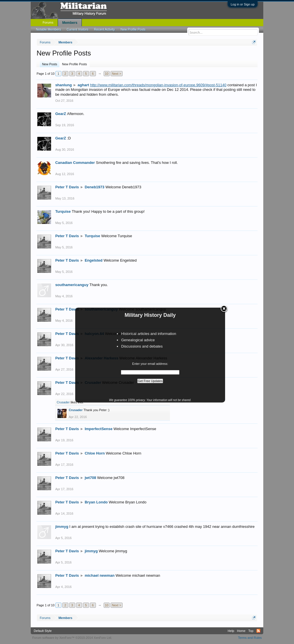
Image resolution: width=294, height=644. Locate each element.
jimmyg (62, 527)
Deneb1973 (95, 187)
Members (70, 23)
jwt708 (90, 478)
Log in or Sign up (242, 4)
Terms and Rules (250, 638)
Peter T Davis (67, 187)
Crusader (63, 402)
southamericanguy (72, 285)
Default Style (42, 631)
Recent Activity (105, 29)
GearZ (61, 114)
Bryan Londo (96, 502)
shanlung (63, 85)
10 (107, 74)
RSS (258, 631)
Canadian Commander (75, 163)
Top (251, 631)
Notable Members (48, 29)
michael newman (100, 575)
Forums (48, 22)
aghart (83, 85)
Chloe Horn (95, 453)
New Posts (50, 64)
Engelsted (94, 260)
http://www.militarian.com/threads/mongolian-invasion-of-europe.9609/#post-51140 (158, 85)
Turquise (63, 211)
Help (231, 631)
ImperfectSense (99, 429)
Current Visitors (78, 29)
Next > (117, 74)
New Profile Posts (75, 64)
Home (241, 631)
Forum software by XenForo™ (72, 638)
